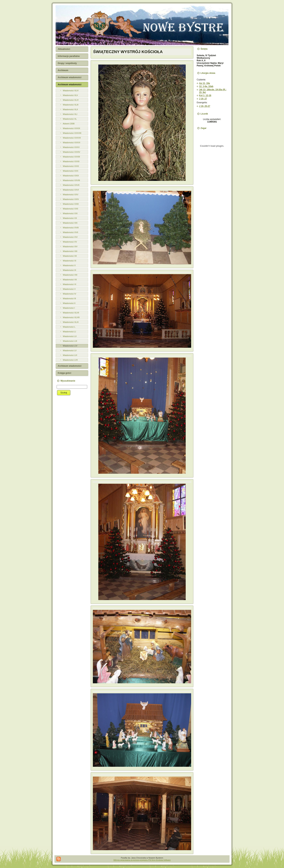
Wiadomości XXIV (71, 199)
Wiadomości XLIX (71, 322)
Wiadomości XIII (70, 251)
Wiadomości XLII (70, 109)
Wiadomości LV (70, 350)
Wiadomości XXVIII (71, 180)
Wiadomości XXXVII (72, 138)
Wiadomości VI (69, 284)
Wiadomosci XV (70, 242)
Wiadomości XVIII (71, 228)
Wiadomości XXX (71, 171)
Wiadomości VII (70, 280)
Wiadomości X (69, 265)
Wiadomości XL (70, 119)
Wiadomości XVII (70, 232)
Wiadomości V (69, 289)
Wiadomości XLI (70, 114)
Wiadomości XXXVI (71, 143)
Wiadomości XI (69, 261)
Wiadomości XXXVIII (72, 133)
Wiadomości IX (69, 270)
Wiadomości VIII (70, 275)
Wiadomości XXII (70, 209)
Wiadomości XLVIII (71, 317)
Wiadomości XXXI (71, 166)
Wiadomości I (69, 308)
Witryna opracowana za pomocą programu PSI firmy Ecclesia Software (142, 860)
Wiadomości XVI (70, 237)
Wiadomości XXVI (71, 190)
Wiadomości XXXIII (71, 157)
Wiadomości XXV (71, 195)
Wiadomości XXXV (71, 147)
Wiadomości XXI (70, 213)
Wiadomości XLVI (71, 91)
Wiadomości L (69, 327)
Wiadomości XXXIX (71, 128)
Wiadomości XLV (70, 95)
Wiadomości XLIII (71, 105)
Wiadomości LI (69, 332)
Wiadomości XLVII (71, 313)
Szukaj (64, 393)
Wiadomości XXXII (71, 161)
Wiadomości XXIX (71, 176)
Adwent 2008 (69, 124)
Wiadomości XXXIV (71, 152)
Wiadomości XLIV (71, 100)
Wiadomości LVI (70, 355)
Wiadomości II (69, 303)
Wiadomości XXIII (71, 204)
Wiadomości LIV (70, 346)
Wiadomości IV (69, 294)
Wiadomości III (69, 298)
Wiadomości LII (70, 336)
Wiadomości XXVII (71, 185)
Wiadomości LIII (70, 341)
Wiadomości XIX (70, 223)
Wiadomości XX (70, 218)
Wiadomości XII (70, 256)
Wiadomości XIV (70, 246)
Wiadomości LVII (70, 360)
